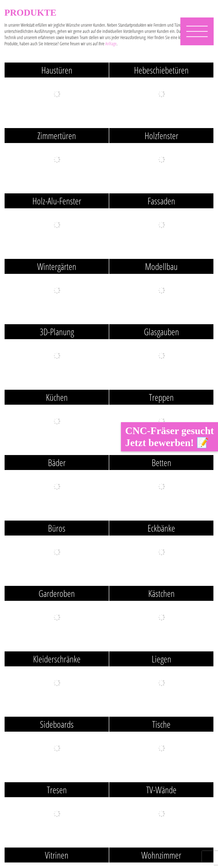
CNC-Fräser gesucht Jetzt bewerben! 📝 (169, 437)
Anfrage (111, 44)
